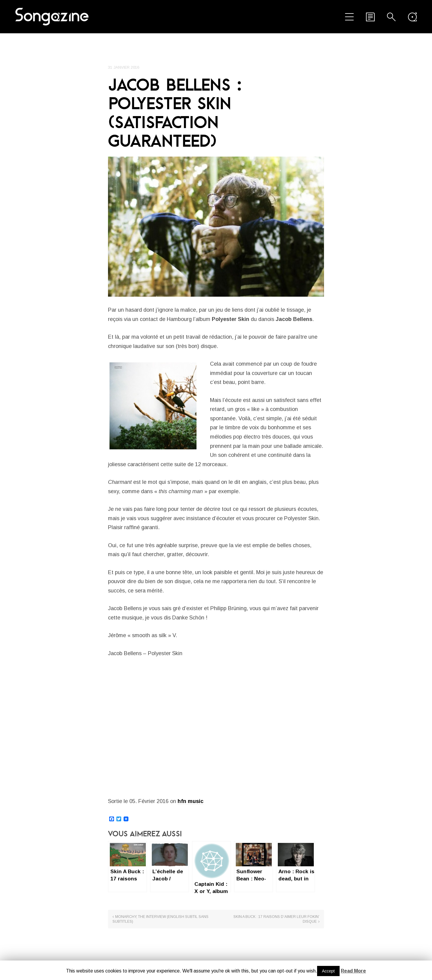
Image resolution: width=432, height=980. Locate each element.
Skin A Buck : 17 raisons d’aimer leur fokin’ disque (276, 919)
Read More (353, 971)
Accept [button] (328, 971)
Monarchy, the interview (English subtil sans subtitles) (160, 919)
